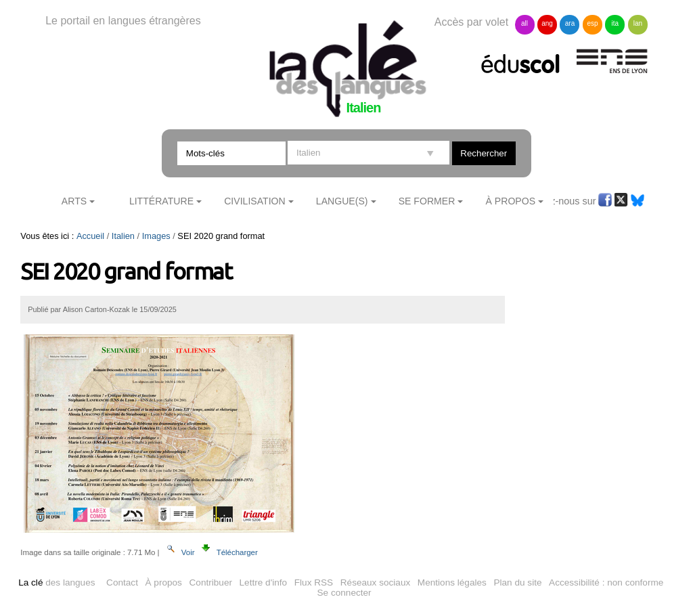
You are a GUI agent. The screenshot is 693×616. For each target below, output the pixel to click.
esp (592, 23)
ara (570, 23)
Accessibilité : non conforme (606, 582)
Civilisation (254, 201)
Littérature (161, 201)
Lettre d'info (264, 582)
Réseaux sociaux (376, 582)
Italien (123, 236)
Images (156, 236)
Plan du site (517, 582)
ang (547, 23)
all (524, 23)
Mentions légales (452, 582)
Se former (427, 201)
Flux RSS (314, 582)
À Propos (511, 201)
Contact (122, 582)
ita (616, 23)
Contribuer (211, 582)
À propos (164, 582)
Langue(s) (342, 201)
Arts (74, 201)
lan (638, 23)
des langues (57, 582)
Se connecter (344, 593)
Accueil (90, 236)
